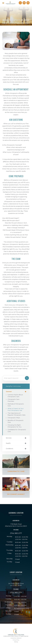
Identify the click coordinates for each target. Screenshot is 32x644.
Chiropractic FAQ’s (14, 418)
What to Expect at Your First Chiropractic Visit (16, 409)
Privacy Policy (16, 640)
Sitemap (16, 642)
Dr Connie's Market (16, 494)
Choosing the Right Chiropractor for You (15, 426)
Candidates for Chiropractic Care (17, 431)
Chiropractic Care (16, 471)
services (9, 438)
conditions (10, 449)
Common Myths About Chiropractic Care (15, 396)
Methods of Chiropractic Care (16, 405)
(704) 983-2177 (16, 533)
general (9, 392)
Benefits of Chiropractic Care (16, 421)
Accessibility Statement (16, 638)
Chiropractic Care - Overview (14, 400)
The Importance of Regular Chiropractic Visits (17, 414)
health (8, 443)
